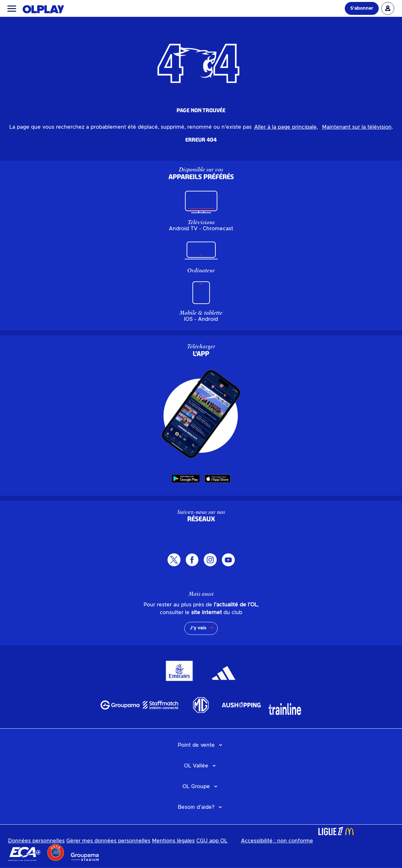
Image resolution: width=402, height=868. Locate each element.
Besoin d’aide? (196, 807)
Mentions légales (173, 841)
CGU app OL (212, 841)
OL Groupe (196, 787)
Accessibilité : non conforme (277, 841)
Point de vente (196, 745)
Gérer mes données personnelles (108, 841)
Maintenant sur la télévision (357, 127)
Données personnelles (36, 841)
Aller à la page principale (285, 127)
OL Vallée (196, 766)
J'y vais (198, 628)
